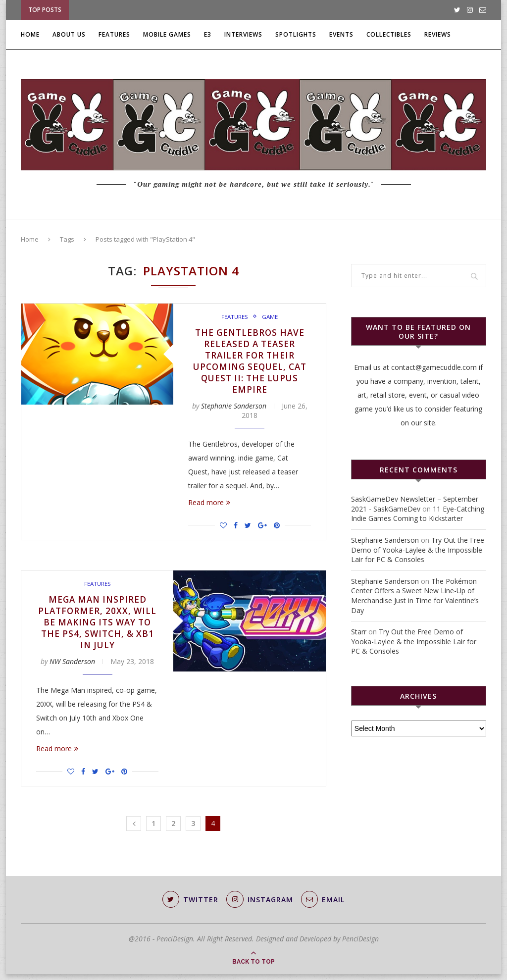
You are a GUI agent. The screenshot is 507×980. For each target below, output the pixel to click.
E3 (208, 34)
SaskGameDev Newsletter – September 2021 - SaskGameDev (415, 504)
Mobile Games (167, 34)
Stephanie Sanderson (234, 409)
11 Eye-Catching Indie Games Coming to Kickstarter (418, 514)
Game (270, 317)
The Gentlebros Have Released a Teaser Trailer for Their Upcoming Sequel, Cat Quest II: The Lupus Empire (250, 362)
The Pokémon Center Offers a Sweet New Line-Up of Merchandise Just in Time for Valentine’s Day (415, 596)
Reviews (438, 34)
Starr (359, 632)
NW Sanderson (72, 667)
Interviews (243, 34)
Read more (209, 505)
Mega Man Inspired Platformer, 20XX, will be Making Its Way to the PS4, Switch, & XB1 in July (98, 626)
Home (30, 34)
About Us (69, 34)
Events (341, 34)
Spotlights (296, 34)
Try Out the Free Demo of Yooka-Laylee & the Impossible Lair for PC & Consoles (418, 550)
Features (114, 34)
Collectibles (389, 34)
